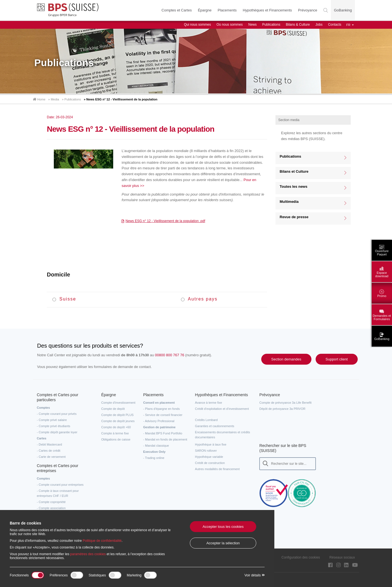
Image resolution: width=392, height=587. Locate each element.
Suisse (64, 299)
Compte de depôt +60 (116, 427)
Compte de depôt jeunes (118, 421)
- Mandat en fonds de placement (165, 439)
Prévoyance (308, 10)
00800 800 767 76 (170, 355)
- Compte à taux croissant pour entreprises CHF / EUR (58, 493)
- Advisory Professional (159, 421)
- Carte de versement (51, 457)
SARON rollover (206, 451)
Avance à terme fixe (208, 403)
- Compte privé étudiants (54, 426)
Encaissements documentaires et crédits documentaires (222, 435)
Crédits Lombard (206, 420)
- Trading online (154, 458)
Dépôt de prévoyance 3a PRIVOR (282, 409)
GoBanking (343, 10)
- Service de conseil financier (163, 415)
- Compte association (51, 508)
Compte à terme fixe (115, 433)
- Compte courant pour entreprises (60, 485)
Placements (227, 10)
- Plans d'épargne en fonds (162, 409)
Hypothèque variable (209, 457)
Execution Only (154, 452)
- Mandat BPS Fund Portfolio (163, 433)
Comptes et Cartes (176, 10)
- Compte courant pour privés (57, 414)
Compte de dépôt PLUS (117, 415)
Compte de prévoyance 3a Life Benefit (285, 403)
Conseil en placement (159, 403)
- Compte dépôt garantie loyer (57, 432)
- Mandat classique (156, 446)
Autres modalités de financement (217, 469)
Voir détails (255, 575)
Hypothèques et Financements (267, 10)
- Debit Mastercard (49, 444)
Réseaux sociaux (342, 557)
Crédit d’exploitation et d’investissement (222, 409)
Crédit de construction (210, 463)
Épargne (205, 10)
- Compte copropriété (51, 502)
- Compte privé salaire (52, 420)
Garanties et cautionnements (215, 426)
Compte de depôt (113, 409)
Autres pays (199, 299)
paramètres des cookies (88, 554)
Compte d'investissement (118, 403)
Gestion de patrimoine (159, 427)
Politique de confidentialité (102, 541)
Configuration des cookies (301, 557)
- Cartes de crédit (49, 451)
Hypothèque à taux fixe (211, 444)
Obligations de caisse (116, 439)
